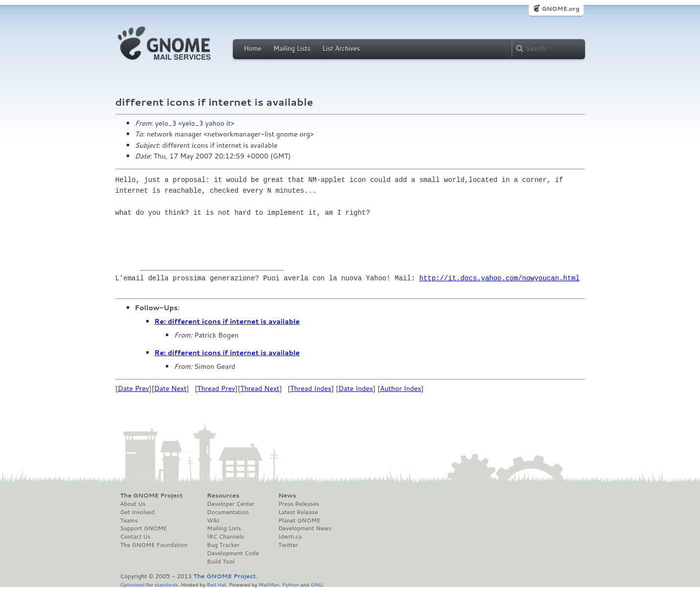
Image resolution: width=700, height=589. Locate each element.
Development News (305, 528)
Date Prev (134, 388)
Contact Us (135, 537)
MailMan (269, 584)
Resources (223, 496)
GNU (317, 584)
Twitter (288, 545)
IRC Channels (226, 537)
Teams (129, 521)
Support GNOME (144, 528)
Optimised (133, 584)
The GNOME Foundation (154, 545)
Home (253, 48)
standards (166, 584)
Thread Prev (216, 388)
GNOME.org (560, 9)
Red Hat (216, 584)
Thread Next (260, 388)
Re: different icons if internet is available (227, 321)
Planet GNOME (299, 521)
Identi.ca (290, 537)
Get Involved (137, 512)
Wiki (213, 521)
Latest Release (298, 512)
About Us (133, 504)
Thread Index (311, 388)
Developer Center (231, 504)
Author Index (401, 388)
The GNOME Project (152, 496)
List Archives (341, 48)
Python (291, 584)
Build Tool (221, 562)
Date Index (356, 388)
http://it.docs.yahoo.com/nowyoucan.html (499, 278)
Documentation (228, 512)
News (287, 496)
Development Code (233, 553)
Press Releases (299, 504)
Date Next (170, 388)
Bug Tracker (223, 545)
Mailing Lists (292, 48)
